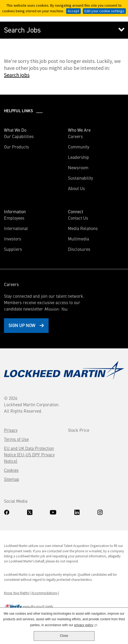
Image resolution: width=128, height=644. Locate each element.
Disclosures (79, 249)
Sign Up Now (22, 325)
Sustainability (80, 178)
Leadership (78, 157)
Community (79, 147)
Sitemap (12, 479)
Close (64, 636)
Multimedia (78, 239)
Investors (20, 239)
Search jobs (17, 75)
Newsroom (78, 167)
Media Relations (83, 228)
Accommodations (44, 593)
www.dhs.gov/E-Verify (29, 607)
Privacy (11, 430)
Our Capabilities (19, 136)
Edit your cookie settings (104, 11)
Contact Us (78, 218)
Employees (14, 218)
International (16, 228)
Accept (73, 11)
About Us (76, 188)
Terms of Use (16, 439)
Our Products (16, 147)
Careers (75, 136)
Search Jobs (22, 30)
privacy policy (86, 625)
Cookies (11, 470)
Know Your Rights (16, 593)
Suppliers (13, 249)
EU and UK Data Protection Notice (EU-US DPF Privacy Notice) (29, 454)
